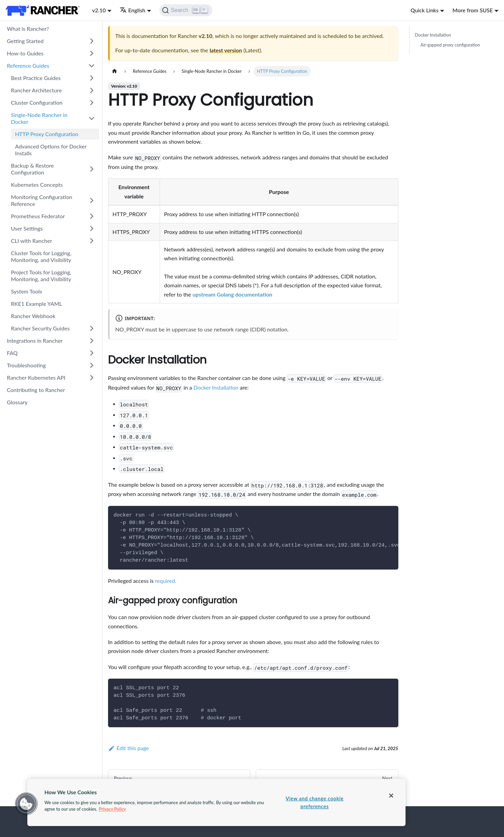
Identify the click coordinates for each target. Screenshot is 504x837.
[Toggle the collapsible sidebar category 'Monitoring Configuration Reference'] (92, 200)
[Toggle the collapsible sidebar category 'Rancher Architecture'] (92, 90)
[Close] (391, 796)
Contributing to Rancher (36, 390)
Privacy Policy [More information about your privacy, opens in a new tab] (112, 809)
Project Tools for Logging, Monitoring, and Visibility (41, 276)
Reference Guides (28, 66)
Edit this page (128, 748)
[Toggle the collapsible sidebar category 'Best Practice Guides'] (92, 78)
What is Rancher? (28, 29)
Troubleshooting (26, 365)
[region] (216, 802)
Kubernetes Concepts (37, 185)
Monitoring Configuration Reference (42, 200)
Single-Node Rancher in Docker (39, 118)
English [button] (132, 10)
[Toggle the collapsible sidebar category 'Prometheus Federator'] (92, 216)
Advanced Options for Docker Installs (51, 150)
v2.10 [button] (99, 10)
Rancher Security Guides (40, 328)
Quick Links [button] (425, 10)
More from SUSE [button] (473, 10)
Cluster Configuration (37, 102)
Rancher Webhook (33, 316)
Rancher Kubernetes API (36, 377)
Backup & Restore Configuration (32, 169)
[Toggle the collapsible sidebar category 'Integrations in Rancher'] (92, 341)
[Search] (186, 10)
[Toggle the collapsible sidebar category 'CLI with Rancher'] (92, 241)
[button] (26, 804)
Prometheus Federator (38, 216)
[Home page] (115, 71)
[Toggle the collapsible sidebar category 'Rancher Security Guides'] (92, 328)
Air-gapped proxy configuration (450, 45)
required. (165, 581)
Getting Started (25, 41)
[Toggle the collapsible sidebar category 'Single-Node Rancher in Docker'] (92, 118)
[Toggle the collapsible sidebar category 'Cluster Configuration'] (92, 103)
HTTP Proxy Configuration (47, 134)
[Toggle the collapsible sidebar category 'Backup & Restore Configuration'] (92, 169)
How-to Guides (25, 53)
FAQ (12, 353)
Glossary (17, 402)
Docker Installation (216, 387)
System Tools (26, 291)
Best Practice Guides (36, 78)
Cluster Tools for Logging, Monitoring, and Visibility (41, 256)
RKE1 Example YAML (37, 304)
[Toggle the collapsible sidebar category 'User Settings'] (92, 228)
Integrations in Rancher (35, 341)
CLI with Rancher (31, 241)
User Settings (27, 228)
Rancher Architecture (36, 90)
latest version (226, 50)
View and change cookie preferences (314, 802)
